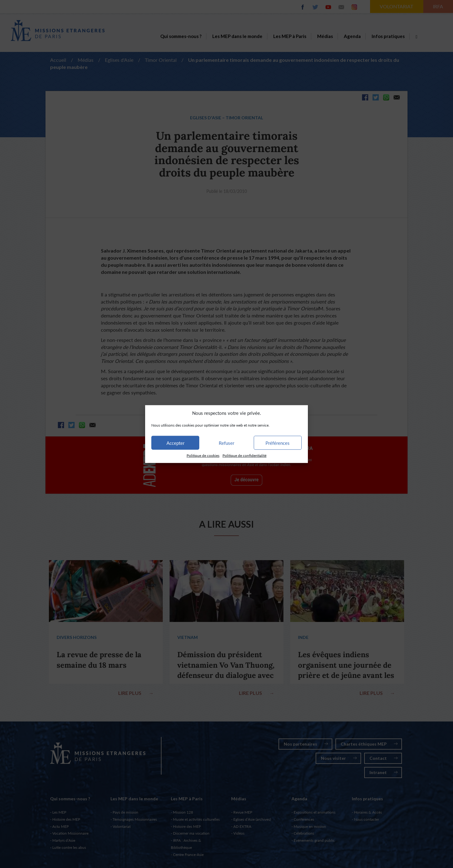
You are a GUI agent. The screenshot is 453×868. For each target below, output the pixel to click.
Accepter (175, 443)
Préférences (278, 443)
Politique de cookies (203, 455)
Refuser (226, 443)
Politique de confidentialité (244, 455)
